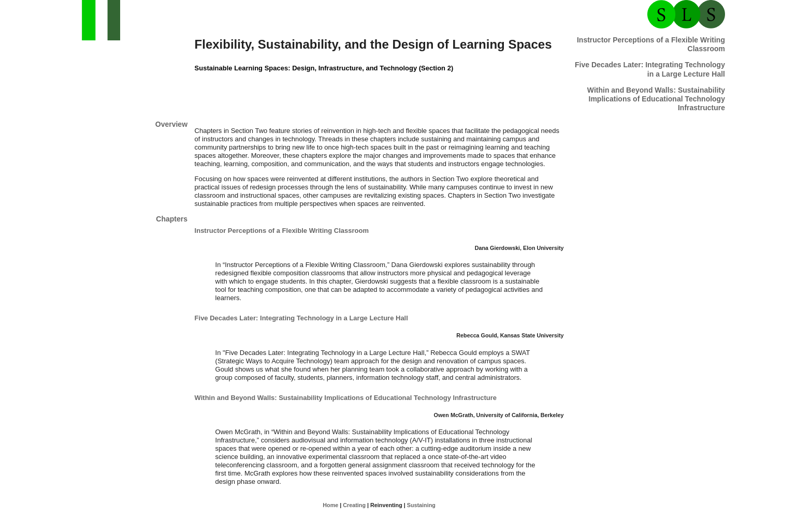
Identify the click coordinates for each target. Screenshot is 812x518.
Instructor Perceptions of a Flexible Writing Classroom (282, 231)
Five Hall (650, 69)
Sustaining (421, 505)
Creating (354, 505)
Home (330, 505)
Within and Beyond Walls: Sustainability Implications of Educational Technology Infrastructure (656, 99)
